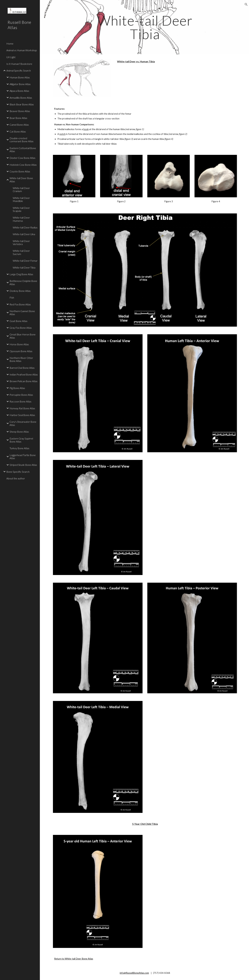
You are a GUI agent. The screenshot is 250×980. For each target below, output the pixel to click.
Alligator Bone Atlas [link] (20, 84)
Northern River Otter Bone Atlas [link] (21, 359)
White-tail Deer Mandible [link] (21, 199)
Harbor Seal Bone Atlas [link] (22, 415)
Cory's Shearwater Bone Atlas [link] (23, 423)
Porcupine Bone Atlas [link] (21, 395)
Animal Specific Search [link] (19, 70)
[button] (246, 4)
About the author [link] (16, 478)
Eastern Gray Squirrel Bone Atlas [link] (21, 440)
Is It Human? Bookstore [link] (19, 64)
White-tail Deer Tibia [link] (24, 267)
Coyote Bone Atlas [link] (20, 171)
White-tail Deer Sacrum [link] (21, 252)
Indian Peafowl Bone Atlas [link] (24, 374)
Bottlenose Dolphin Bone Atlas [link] (23, 282)
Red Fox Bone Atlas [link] (20, 304)
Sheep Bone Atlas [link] (19, 432)
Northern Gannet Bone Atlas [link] (22, 313)
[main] (145, 27)
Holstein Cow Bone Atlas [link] (23, 165)
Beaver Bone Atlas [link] (20, 111)
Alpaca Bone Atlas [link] (19, 91)
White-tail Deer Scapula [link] (21, 209)
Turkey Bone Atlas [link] (19, 448)
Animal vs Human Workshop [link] (22, 50)
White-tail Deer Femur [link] (25, 261)
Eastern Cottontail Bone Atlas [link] (23, 150)
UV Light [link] (11, 57)
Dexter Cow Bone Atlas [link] (22, 158)
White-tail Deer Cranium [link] (21, 189)
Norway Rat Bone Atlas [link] (22, 408)
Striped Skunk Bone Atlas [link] (23, 465)
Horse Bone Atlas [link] (19, 344)
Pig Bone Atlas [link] (17, 388)
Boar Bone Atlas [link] (18, 118)
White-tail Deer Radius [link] (25, 227)
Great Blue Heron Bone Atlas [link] (23, 336)
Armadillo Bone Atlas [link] (21, 98)
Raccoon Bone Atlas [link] (20, 401)
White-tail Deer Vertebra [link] (21, 242)
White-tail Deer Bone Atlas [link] (21, 180)
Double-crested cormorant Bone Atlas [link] (22, 140)
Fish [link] (12, 297)
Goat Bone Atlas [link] (18, 321)
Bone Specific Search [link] (18, 472)
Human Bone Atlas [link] (20, 77)
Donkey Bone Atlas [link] (20, 291)
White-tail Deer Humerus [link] (21, 219)
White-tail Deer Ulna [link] (24, 234)
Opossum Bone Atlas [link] (21, 351)
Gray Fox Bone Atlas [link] (21, 328)
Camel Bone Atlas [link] (19, 125)
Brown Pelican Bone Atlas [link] (24, 381)
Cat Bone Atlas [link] (18, 131)
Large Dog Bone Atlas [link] (21, 274)
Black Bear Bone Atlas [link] (22, 104)
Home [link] (10, 44)
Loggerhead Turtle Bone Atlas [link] (23, 457)
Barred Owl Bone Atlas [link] (22, 368)
